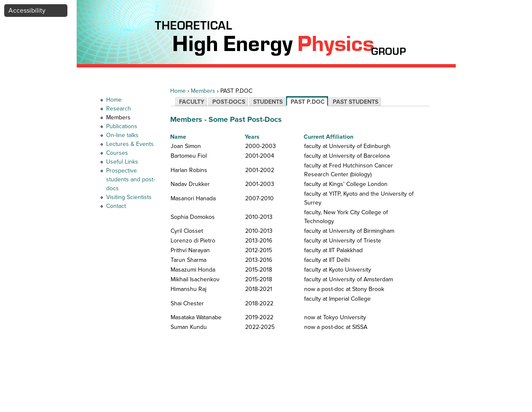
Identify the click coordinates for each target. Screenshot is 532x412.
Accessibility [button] (27, 11)
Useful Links (122, 162)
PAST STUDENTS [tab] (356, 102)
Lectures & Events (130, 144)
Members (118, 117)
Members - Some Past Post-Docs (226, 119)
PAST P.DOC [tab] (308, 102)
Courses (117, 153)
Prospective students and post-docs (131, 179)
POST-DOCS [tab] (229, 102)
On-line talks (122, 135)
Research (119, 109)
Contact (116, 206)
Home (114, 100)
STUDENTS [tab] (268, 102)
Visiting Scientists (129, 197)
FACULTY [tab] (192, 102)
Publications (122, 126)
